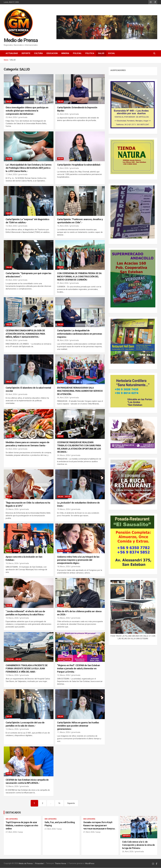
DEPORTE (26, 53)
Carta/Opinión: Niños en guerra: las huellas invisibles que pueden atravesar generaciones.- (78, 726)
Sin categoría (12, 819)
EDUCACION (52, 53)
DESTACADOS (13, 813)
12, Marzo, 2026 (63, 675)
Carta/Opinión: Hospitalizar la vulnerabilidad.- (79, 165)
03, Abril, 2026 (11, 449)
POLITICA (90, 53)
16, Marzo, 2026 (63, 618)
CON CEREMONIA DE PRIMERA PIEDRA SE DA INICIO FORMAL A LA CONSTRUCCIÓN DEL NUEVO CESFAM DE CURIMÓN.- (79, 276)
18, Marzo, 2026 (12, 563)
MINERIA (65, 53)
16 (59, 803)
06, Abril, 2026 (63, 398)
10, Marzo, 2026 (12, 786)
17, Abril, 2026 (11, 174)
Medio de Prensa (21, 40)
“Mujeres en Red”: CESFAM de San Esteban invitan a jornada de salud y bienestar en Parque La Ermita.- (78, 669)
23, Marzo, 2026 (12, 509)
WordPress (90, 863)
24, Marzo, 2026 (63, 455)
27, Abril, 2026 (11, 832)
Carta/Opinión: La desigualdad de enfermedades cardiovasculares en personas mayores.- (79, 334)
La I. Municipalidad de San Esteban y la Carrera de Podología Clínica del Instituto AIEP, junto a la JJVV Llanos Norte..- (28, 168)
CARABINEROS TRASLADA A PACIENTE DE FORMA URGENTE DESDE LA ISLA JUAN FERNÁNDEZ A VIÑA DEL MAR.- (27, 669)
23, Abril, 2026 (11, 117)
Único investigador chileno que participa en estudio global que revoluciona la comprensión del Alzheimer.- (27, 111)
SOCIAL (112, 53)
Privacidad (39, 863)
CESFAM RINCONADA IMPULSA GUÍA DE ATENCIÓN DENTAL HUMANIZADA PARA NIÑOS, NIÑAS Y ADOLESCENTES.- (25, 334)
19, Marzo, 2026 (63, 509)
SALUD (101, 53)
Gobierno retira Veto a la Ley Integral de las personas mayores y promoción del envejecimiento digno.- (78, 560)
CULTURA (38, 53)
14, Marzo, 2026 (12, 675)
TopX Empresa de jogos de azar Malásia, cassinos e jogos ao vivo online (22, 825)
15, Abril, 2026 (63, 168)
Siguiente (71, 803)
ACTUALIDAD (12, 53)
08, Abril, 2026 (11, 340)
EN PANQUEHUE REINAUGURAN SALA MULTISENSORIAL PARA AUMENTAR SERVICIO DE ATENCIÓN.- (80, 391)
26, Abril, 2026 (128, 852)
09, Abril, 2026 (11, 280)
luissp (21, 832)
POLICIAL (77, 53)
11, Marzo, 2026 (63, 732)
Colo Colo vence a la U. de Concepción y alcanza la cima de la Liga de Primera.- (138, 845)
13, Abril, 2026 (63, 226)
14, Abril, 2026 (11, 226)
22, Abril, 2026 (63, 114)
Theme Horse (61, 863)
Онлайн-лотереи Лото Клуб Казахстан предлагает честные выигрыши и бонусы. (99, 825)
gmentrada (23, 117)
